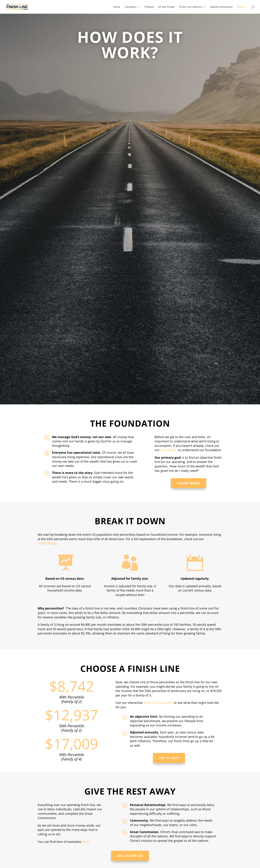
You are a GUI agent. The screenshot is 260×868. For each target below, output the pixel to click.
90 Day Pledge (167, 7)
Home (117, 7)
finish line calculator (158, 703)
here (85, 842)
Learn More (189, 483)
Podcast (149, 7)
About (241, 7)
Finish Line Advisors (191, 7)
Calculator (131, 7)
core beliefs (169, 450)
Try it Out (169, 758)
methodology (47, 543)
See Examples (130, 856)
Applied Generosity (221, 7)
